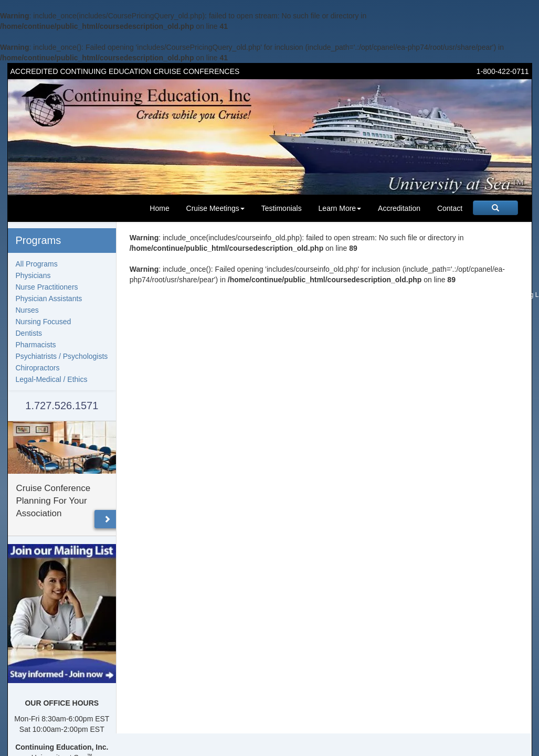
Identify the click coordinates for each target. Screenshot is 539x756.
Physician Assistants (49, 299)
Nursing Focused (44, 322)
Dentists (29, 333)
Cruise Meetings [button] (215, 208)
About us (333, 295)
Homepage (240, 295)
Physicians (33, 275)
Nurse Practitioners (47, 287)
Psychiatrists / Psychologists (62, 356)
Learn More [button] (340, 208)
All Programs (37, 264)
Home (159, 208)
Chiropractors (38, 368)
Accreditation (399, 208)
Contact (450, 208)
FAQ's (359, 295)
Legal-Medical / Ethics (52, 379)
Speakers (425, 295)
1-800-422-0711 (503, 71)
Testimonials (282, 208)
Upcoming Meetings (288, 295)
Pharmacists (36, 345)
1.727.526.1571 (62, 406)
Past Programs (464, 295)
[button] (107, 519)
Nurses (27, 310)
